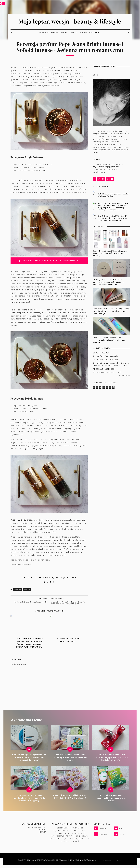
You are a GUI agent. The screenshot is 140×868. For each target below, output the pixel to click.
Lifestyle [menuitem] (74, 32)
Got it (119, 861)
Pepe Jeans (17, 590)
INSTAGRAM (101, 834)
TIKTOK (120, 834)
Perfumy (27, 590)
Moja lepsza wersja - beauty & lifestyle (70, 21)
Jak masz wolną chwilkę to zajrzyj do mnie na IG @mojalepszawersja (49, 261)
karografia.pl (132, 855)
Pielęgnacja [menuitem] (44, 32)
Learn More (107, 861)
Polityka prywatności (37, 828)
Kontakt (43, 832)
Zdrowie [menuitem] (83, 32)
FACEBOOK (100, 828)
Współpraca (41, 830)
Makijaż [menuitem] (64, 32)
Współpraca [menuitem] (94, 32)
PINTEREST (121, 828)
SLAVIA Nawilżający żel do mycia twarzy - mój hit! (31, 602)
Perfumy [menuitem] (55, 32)
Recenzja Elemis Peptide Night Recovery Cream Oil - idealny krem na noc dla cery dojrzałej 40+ (68, 603)
